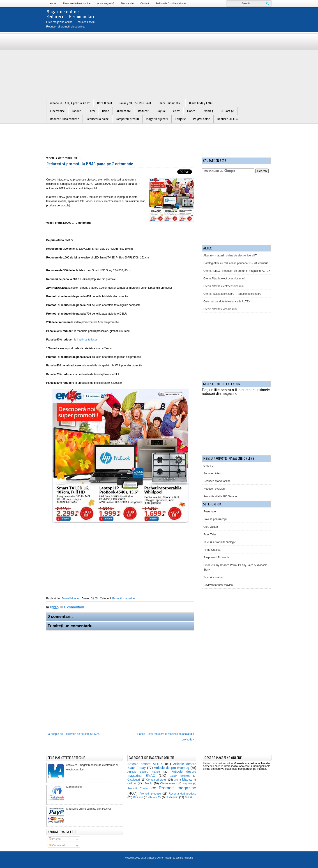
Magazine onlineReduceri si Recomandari (70, 14)
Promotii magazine (123, 598)
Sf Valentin (172, 797)
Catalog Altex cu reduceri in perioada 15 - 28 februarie (236, 263)
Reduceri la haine (98, 119)
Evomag (208, 111)
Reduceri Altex (212, 473)
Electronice (57, 111)
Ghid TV (208, 466)
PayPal (161, 111)
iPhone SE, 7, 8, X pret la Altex (70, 103)
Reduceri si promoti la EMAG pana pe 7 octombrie (90, 164)
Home (53, 3)
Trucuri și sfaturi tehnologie (220, 542)
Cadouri (77, 111)
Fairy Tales (210, 535)
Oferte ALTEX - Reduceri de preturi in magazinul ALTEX (237, 271)
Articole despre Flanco (144, 772)
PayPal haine (202, 119)
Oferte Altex (168, 783)
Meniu (149, 783)
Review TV (155, 797)
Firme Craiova (212, 550)
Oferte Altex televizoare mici (220, 309)
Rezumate (210, 512)
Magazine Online (155, 858)
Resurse (138, 797)
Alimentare (124, 111)
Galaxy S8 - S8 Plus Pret (135, 103)
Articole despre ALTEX (145, 764)
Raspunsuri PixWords (216, 557)
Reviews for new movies (218, 585)
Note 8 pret (105, 103)
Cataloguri (134, 780)
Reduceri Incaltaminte (65, 119)
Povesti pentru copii (215, 519)
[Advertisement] (159, 66)
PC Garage (227, 111)
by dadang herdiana (183, 858)
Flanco (191, 111)
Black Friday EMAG (201, 103)
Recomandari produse (182, 794)
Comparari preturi (127, 119)
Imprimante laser (87, 340)
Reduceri (144, 111)
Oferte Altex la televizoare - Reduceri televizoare (232, 294)
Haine (106, 111)
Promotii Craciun (138, 788)
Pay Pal (187, 783)
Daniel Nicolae (70, 598)
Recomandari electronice (77, 3)
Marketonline (74, 787)
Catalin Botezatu (180, 776)
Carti (92, 111)
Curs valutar (211, 527)
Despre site (127, 3)
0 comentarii (74, 607)
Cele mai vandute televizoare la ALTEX (227, 302)
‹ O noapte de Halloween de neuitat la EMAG (73, 734)
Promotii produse (150, 794)
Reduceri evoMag (214, 489)
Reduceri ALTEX (227, 119)
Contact (145, 3)
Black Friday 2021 (170, 103)
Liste (176, 780)
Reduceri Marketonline (217, 481)
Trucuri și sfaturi (213, 577)
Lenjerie (181, 119)
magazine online (223, 763)
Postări (55, 839)
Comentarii (57, 845)
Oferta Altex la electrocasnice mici (224, 286)
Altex (176, 111)
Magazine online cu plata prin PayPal (89, 809)
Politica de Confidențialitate (171, 3)
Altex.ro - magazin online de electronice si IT (230, 256)
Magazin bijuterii (157, 119)
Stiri (187, 797)
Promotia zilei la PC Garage (220, 496)
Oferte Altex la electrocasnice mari (224, 279)
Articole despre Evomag (171, 768)
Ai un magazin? (106, 3)
